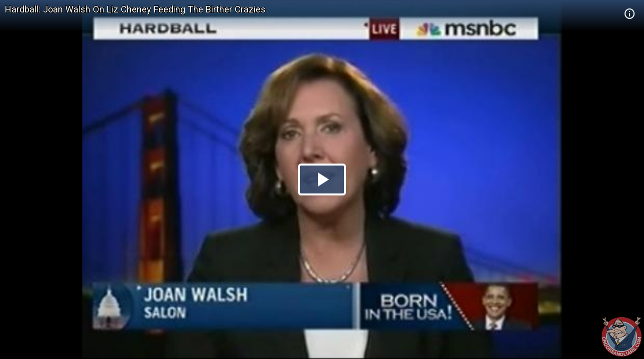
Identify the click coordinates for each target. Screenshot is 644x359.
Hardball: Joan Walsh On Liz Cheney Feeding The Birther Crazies (135, 9)
